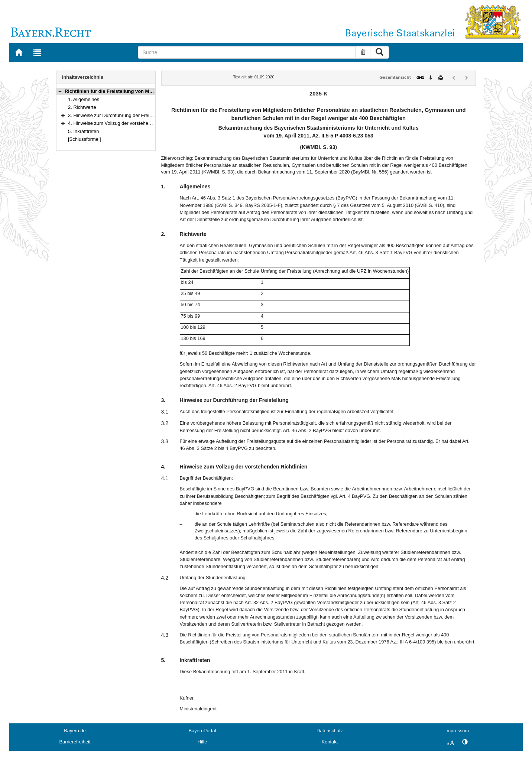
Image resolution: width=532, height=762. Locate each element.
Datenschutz (330, 731)
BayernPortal (202, 731)
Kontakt (330, 742)
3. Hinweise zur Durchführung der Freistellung (117, 115)
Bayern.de (75, 731)
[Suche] (247, 52)
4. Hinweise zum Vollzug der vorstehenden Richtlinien (125, 123)
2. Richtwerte (82, 107)
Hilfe (202, 742)
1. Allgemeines (84, 99)
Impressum (457, 731)
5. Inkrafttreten (84, 131)
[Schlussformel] (85, 139)
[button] (60, 91)
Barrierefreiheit (75, 742)
